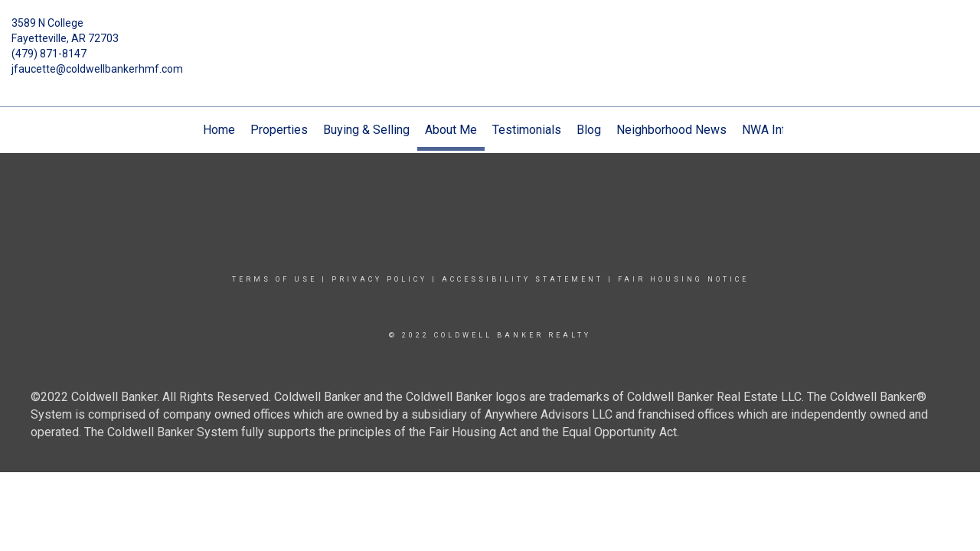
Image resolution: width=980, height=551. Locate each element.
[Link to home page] (490, 34)
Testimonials (527, 130)
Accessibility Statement (523, 279)
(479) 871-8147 (49, 54)
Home (219, 130)
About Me (451, 130)
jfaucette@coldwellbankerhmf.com (97, 69)
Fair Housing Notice (683, 279)
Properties (279, 130)
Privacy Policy (379, 279)
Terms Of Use (274, 279)
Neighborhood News (671, 130)
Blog (589, 130)
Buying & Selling (366, 130)
